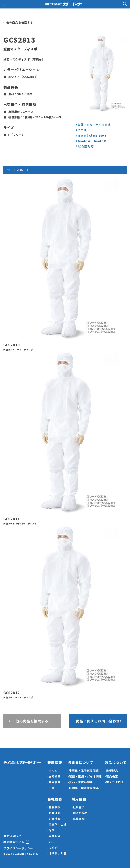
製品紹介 (55, 782)
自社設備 (55, 836)
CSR (52, 842)
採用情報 (79, 799)
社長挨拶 (55, 807)
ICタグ (53, 847)
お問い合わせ (12, 836)
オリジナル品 (58, 853)
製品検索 (112, 776)
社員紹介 (79, 807)
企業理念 (55, 813)
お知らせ (55, 776)
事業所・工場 (58, 824)
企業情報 (55, 819)
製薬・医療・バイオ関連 (85, 776)
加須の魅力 (80, 813)
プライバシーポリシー (18, 848)
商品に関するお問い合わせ (98, 721)
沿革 (52, 830)
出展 (52, 788)
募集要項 (79, 819)
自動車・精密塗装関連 (84, 788)
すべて (53, 771)
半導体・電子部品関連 (84, 771)
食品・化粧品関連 (81, 782)
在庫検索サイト (14, 842)
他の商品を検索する (32, 721)
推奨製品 (112, 771)
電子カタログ (115, 782)
